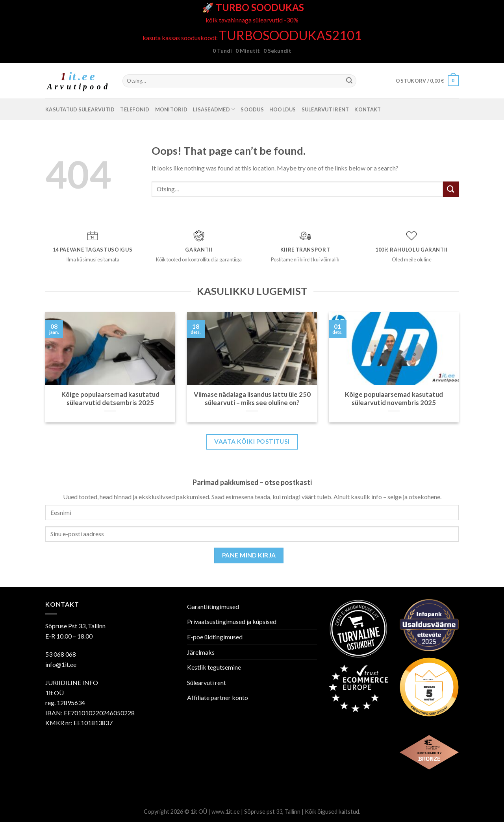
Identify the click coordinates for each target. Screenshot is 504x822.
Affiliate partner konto (218, 697)
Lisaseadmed (214, 109)
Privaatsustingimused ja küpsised (232, 621)
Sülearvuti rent (325, 109)
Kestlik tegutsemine (214, 667)
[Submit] (349, 81)
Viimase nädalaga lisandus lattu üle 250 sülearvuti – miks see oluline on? (252, 399)
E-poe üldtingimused (215, 637)
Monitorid (171, 109)
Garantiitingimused (213, 606)
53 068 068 (61, 654)
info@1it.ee (61, 664)
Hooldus (283, 109)
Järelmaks (201, 652)
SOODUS (252, 109)
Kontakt (368, 109)
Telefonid (135, 109)
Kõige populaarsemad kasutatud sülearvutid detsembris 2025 (110, 399)
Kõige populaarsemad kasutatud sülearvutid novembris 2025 (394, 399)
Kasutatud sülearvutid (80, 109)
